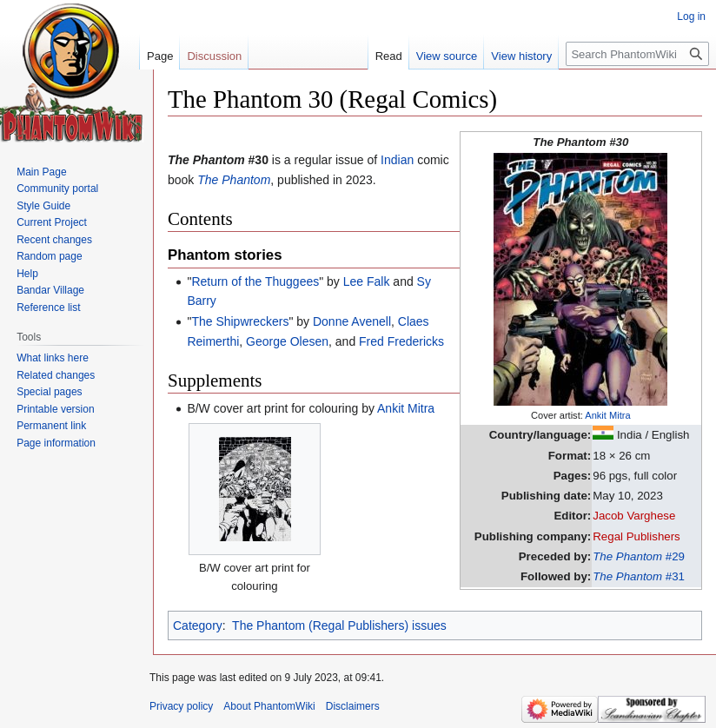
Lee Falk (367, 281)
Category (198, 625)
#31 (639, 576)
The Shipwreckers (240, 321)
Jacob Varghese (634, 516)
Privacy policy (181, 706)
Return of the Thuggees (255, 281)
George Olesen (287, 341)
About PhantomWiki (269, 706)
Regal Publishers (636, 536)
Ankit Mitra (607, 415)
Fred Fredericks (401, 341)
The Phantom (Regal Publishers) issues (339, 625)
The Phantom (234, 180)
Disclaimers (353, 706)
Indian (397, 160)
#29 (639, 556)
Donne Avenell (352, 321)
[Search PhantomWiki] (637, 54)
